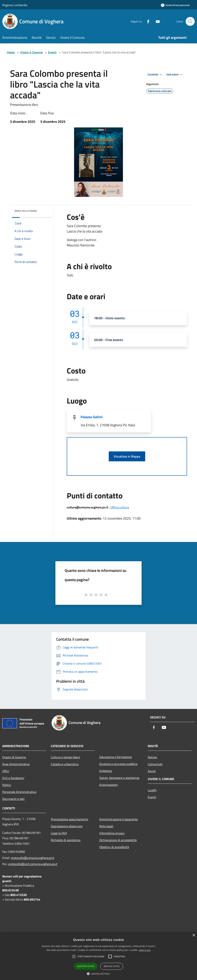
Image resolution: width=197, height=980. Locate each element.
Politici (7, 785)
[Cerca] (190, 21)
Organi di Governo (14, 757)
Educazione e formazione (116, 757)
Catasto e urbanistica (65, 764)
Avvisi (152, 771)
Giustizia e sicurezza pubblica (118, 764)
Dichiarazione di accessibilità (118, 840)
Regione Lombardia (15, 5)
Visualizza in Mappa (127, 456)
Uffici (6, 771)
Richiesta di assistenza (66, 840)
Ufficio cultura (120, 507)
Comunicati (155, 764)
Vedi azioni (175, 75)
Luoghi (152, 790)
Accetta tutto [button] (86, 966)
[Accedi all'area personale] (175, 5)
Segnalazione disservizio (67, 826)
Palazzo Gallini (92, 417)
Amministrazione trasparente (119, 819)
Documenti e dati (13, 799)
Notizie (152, 757)
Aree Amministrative (16, 764)
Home (11, 52)
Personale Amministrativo (19, 792)
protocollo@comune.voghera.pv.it (33, 858)
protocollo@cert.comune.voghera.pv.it (33, 864)
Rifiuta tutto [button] (112, 966)
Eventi (52, 52)
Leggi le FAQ (59, 833)
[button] (98, 974)
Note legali (106, 826)
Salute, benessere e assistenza (119, 778)
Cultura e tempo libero (65, 757)
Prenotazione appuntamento (69, 819)
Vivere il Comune (32, 52)
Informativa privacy (112, 833)
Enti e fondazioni (13, 778)
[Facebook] (146, 21)
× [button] (194, 935)
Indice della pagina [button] (26, 211)
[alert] (98, 956)
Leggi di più (145, 950)
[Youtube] (156, 21)
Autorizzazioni (109, 785)
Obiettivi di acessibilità (114, 847)
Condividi (155, 75)
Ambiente (106, 771)
